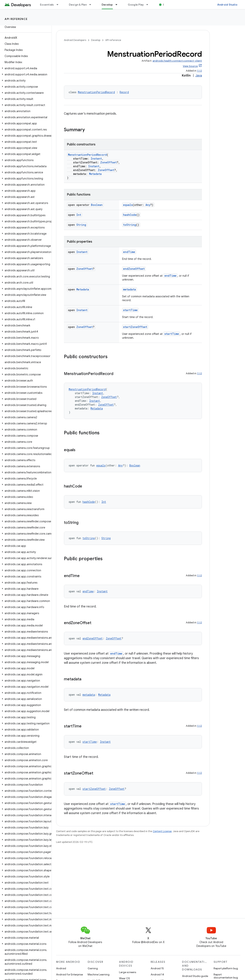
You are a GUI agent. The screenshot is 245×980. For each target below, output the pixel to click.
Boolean (97, 205)
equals (128, 205)
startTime (130, 310)
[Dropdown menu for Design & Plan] (92, 5)
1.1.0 (199, 71)
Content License (162, 831)
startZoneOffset (135, 327)
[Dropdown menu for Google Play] (149, 5)
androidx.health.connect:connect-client (177, 61)
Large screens (128, 972)
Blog (166, 5)
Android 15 (157, 968)
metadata (129, 289)
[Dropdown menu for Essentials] (59, 5)
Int (79, 215)
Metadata (95, 174)
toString (130, 225)
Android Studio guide (195, 976)
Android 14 (157, 974)
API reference (16, 19)
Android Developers (75, 40)
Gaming (93, 968)
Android (61, 968)
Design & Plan (78, 5)
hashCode (130, 215)
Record (124, 92)
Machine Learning (99, 974)
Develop (96, 40)
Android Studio (227, 5)
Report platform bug (226, 968)
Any (148, 205)
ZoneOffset (109, 162)
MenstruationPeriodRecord (96, 92)
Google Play (136, 5)
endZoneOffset (134, 269)
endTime (129, 252)
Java (199, 76)
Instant (96, 159)
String (81, 225)
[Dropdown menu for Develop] (118, 5)
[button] (25, 68)
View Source (190, 66)
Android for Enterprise (69, 974)
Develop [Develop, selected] (107, 5)
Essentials (47, 5)
